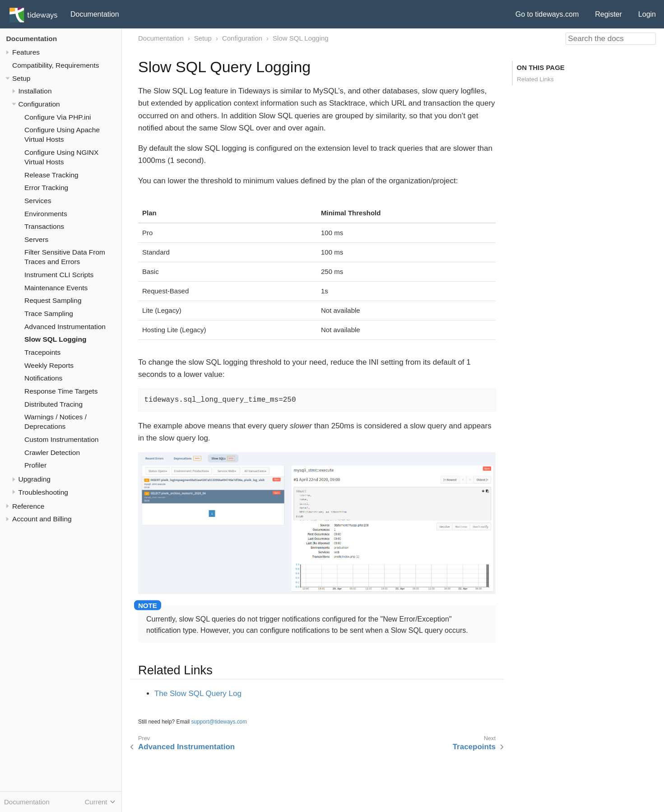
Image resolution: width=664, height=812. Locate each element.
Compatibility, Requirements (56, 65)
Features (26, 52)
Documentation (95, 14)
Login (647, 14)
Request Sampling (53, 300)
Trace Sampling (49, 313)
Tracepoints (42, 352)
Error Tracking (46, 188)
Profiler (35, 465)
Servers (36, 239)
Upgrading (35, 479)
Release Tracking (51, 175)
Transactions (44, 226)
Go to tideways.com (547, 14)
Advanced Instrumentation (65, 327)
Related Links (535, 79)
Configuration (39, 104)
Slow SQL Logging (55, 339)
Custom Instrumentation (61, 439)
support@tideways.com (219, 722)
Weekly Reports (49, 365)
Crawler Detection (52, 452)
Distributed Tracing (53, 404)
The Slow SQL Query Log (198, 694)
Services (38, 201)
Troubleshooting (43, 492)
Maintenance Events (56, 288)
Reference (28, 506)
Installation (35, 91)
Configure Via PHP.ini (58, 117)
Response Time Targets (61, 391)
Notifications (43, 378)
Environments (46, 214)
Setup (21, 78)
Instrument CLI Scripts (59, 275)
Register (608, 14)
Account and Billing (42, 519)
